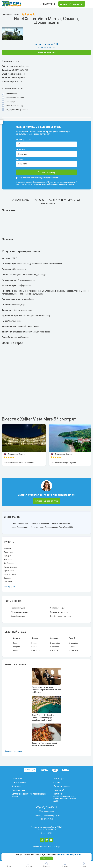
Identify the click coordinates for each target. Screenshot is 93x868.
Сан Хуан (8, 582)
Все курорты (9, 587)
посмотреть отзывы (47, 47)
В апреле (16, 647)
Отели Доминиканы (19, 523)
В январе (73, 647)
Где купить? (59, 790)
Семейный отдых (58, 608)
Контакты (16, 786)
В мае (15, 650)
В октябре (54, 647)
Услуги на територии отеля (65, 200)
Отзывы (40, 200)
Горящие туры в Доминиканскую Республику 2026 (52, 527)
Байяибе (8, 548)
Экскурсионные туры (59, 612)
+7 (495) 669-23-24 (48, 4)
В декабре (73, 643)
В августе (35, 650)
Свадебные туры (18, 616)
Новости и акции (19, 782)
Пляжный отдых (18, 608)
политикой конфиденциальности (69, 855)
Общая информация (61, 523)
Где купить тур (46, 819)
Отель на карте (47, 204)
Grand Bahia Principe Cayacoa (63, 463)
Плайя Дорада (10, 567)
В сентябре (55, 643)
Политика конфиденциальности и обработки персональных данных (65, 797)
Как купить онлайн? (62, 786)
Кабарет (8, 556)
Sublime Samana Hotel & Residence (19, 463)
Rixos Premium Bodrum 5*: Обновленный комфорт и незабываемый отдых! (43, 718)
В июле (34, 647)
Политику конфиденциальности (62, 182)
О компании (17, 779)
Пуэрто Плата (10, 574)
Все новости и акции (14, 751)
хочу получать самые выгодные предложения (37, 178)
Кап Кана (8, 560)
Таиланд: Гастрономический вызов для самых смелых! (45, 744)
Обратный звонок (46, 811)
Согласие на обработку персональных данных (54, 184)
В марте (16, 643)
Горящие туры (18, 790)
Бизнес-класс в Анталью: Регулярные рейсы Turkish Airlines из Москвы (46, 690)
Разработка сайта (41, 847)
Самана (7, 578)
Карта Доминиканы (19, 527)
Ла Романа (9, 563)
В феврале (73, 650)
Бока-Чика (8, 552)
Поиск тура (58, 779)
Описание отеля (22, 200)
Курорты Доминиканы (40, 523)
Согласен (46, 858)
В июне (34, 643)
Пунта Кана (9, 571)
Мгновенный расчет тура (47, 501)
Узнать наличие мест (47, 52)
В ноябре (54, 650)
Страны (57, 782)
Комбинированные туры (61, 616)
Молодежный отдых (20, 612)
